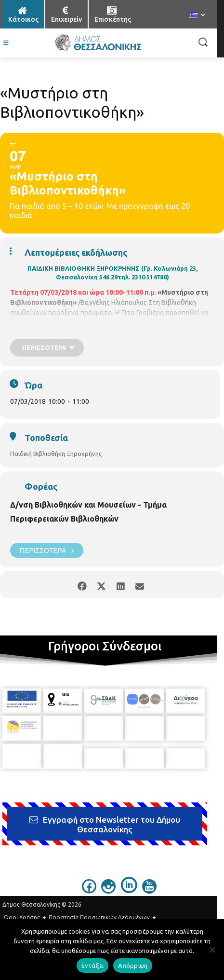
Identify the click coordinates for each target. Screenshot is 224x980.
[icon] (89, 886)
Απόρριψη (133, 966)
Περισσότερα (47, 550)
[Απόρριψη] (212, 950)
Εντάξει (93, 966)
